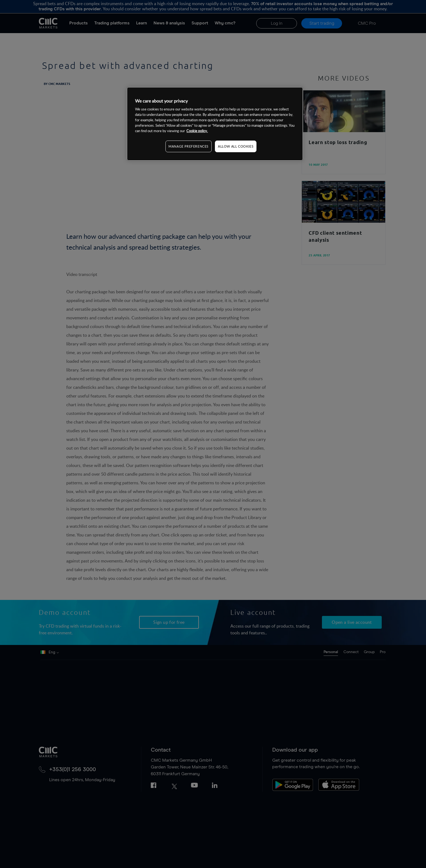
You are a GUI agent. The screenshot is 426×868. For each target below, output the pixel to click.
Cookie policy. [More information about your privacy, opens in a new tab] (197, 131)
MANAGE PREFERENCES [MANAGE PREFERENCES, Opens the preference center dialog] (189, 146)
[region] (215, 124)
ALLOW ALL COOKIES (236, 146)
